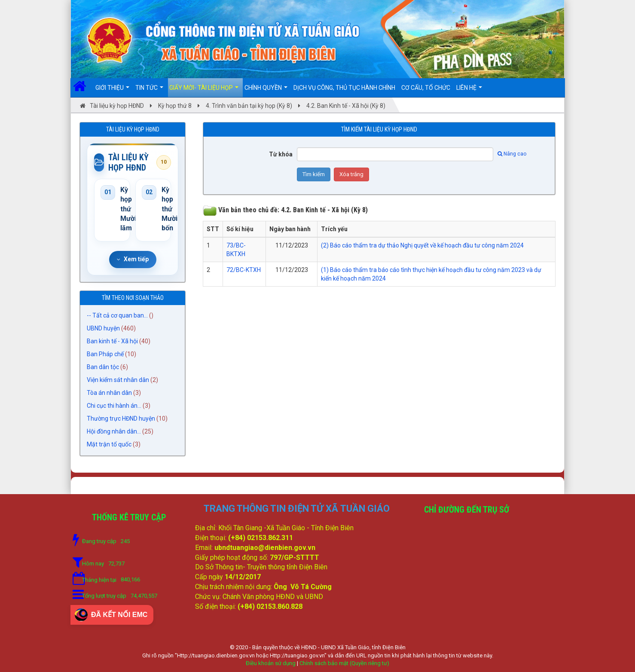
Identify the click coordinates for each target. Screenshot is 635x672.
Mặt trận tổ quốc (109, 444)
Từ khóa (281, 154)
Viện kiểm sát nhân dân (118, 380)
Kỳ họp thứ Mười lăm (122, 209)
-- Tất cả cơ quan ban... (117, 315)
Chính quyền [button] (266, 91)
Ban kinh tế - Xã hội (112, 341)
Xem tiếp (133, 259)
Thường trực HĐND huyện (121, 418)
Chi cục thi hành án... (114, 406)
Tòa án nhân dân (109, 393)
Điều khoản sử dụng (271, 663)
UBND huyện (103, 328)
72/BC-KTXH (244, 270)
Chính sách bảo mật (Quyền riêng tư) (344, 663)
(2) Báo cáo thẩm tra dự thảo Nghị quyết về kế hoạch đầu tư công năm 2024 (422, 245)
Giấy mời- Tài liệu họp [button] (204, 91)
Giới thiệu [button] (112, 91)
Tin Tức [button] (149, 91)
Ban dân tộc (103, 367)
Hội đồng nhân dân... (114, 431)
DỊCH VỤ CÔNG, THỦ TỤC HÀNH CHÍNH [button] (344, 88)
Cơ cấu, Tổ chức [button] (426, 88)
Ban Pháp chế (105, 354)
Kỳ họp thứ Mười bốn (163, 209)
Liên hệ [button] (469, 91)
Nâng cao (512, 154)
